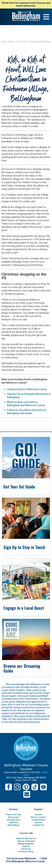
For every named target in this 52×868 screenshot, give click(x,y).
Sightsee (14, 822)
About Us (26, 849)
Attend (38, 822)
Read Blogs (14, 825)
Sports (26, 846)
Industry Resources (26, 838)
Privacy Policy (26, 852)
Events (39, 815)
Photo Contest (38, 817)
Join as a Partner (26, 841)
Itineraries (14, 817)
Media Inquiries (26, 844)
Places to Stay (14, 815)
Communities (39, 820)
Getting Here (14, 820)
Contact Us (39, 825)
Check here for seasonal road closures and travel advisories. (26, 4)
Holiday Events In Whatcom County (27, 389)
